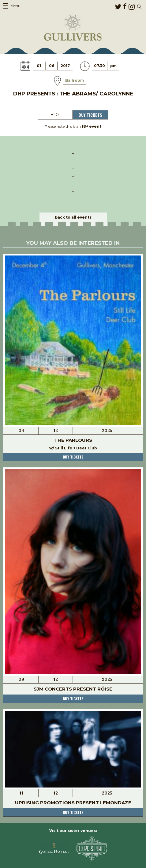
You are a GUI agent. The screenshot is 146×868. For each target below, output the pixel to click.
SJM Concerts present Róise (73, 689)
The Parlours (73, 440)
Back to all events (73, 217)
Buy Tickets (90, 115)
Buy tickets (73, 457)
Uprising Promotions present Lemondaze (73, 803)
